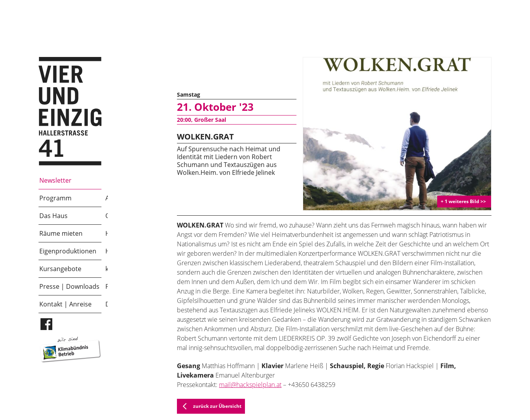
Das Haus (53, 216)
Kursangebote (60, 269)
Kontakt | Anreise (65, 304)
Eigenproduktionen (68, 251)
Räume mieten (61, 233)
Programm (55, 198)
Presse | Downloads (69, 286)
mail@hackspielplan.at (250, 385)
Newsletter (55, 180)
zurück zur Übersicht (209, 406)
